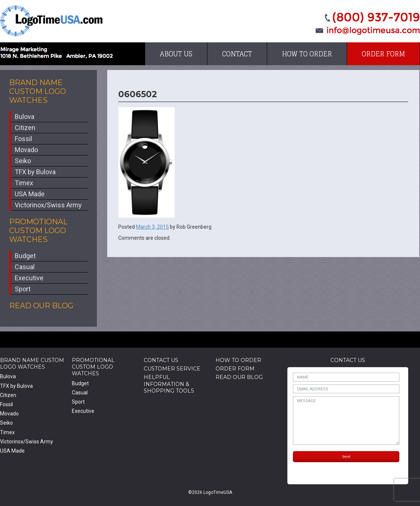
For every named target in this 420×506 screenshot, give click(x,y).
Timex (24, 183)
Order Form (383, 54)
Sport (23, 289)
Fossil (23, 139)
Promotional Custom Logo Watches (38, 231)
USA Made (30, 194)
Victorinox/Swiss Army (48, 205)
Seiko (23, 161)
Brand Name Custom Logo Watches (38, 91)
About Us (176, 54)
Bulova (24, 117)
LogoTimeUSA (51, 21)
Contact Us (161, 360)
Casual (25, 267)
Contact (237, 54)
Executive (29, 278)
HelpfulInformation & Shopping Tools (169, 384)
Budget (25, 256)
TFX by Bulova (35, 172)
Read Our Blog (41, 306)
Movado (26, 150)
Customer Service (172, 369)
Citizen (25, 128)
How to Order (307, 54)
